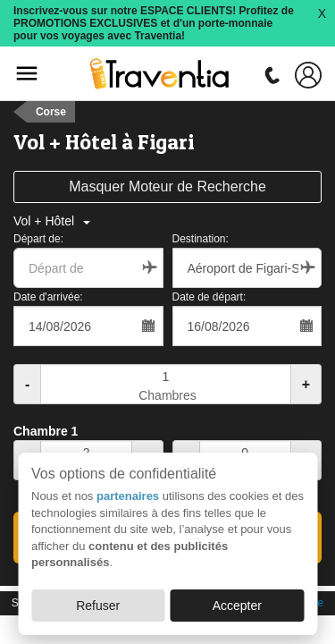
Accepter (237, 606)
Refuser (98, 606)
